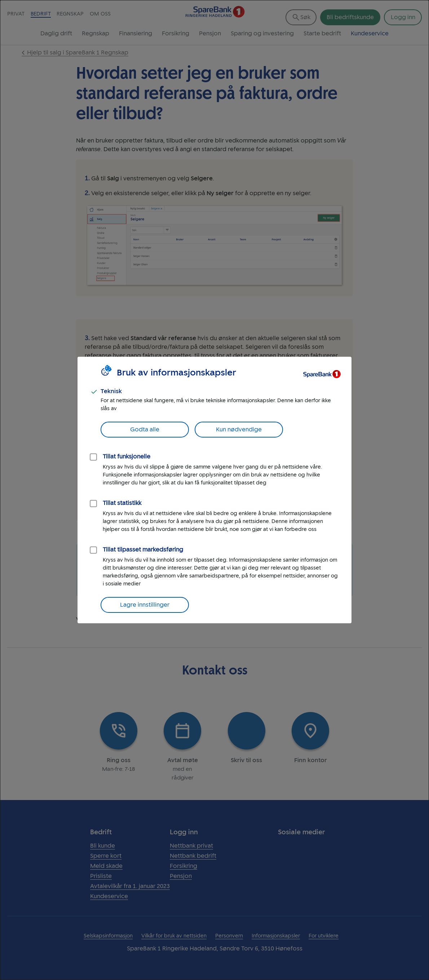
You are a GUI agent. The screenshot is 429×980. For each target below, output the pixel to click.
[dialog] (214, 490)
